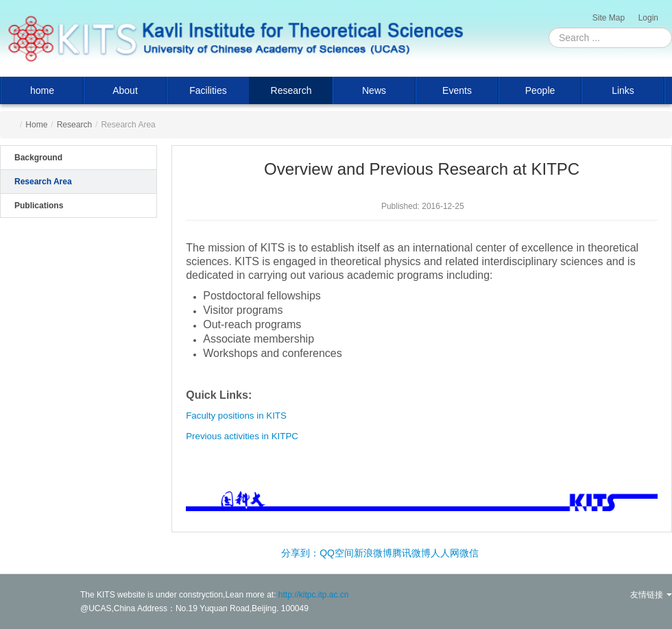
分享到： (300, 553)
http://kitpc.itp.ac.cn (314, 595)
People (540, 90)
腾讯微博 (411, 553)
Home (36, 125)
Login (648, 18)
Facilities (208, 90)
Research (291, 90)
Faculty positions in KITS (236, 416)
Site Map (609, 18)
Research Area (43, 182)
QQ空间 (337, 553)
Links (623, 90)
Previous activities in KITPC (242, 436)
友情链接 (651, 595)
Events (457, 90)
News (374, 90)
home (42, 90)
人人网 (445, 553)
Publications (39, 206)
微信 (469, 553)
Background (38, 158)
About (125, 90)
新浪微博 (373, 553)
